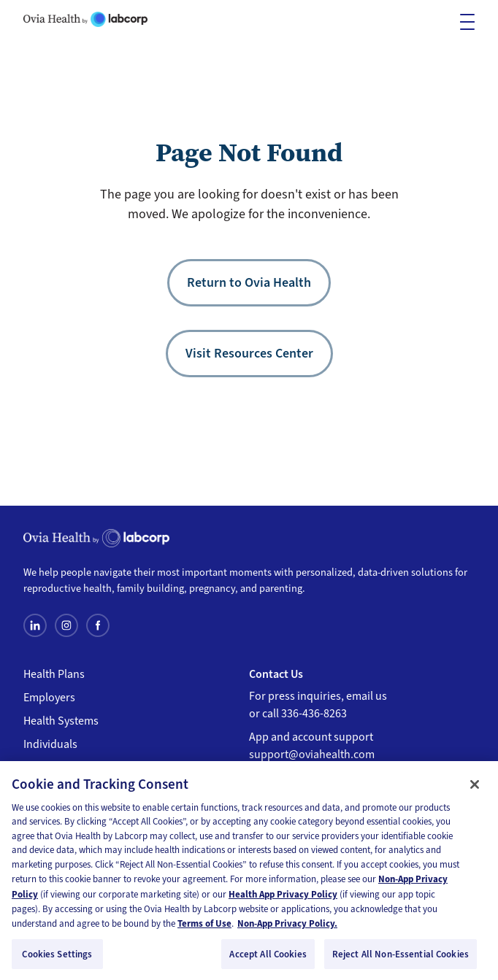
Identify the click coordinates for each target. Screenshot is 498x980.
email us (367, 696)
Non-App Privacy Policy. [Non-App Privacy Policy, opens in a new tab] (287, 927)
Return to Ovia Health (249, 282)
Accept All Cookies (268, 958)
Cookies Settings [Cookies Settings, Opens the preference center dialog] (57, 958)
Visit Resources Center (249, 353)
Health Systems (61, 721)
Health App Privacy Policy (283, 898)
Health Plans (54, 674)
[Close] (475, 788)
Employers (49, 698)
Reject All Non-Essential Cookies (401, 958)
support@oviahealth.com (312, 755)
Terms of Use (204, 927)
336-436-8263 (314, 714)
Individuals (50, 744)
